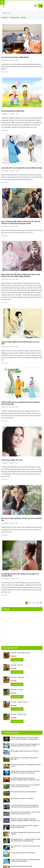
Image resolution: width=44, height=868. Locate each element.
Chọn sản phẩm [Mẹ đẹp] (17, 660)
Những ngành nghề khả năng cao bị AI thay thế (25, 751)
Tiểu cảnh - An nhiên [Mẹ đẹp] (17, 690)
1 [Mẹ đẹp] (27, 603)
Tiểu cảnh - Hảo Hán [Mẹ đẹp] (17, 665)
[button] (36, 6)
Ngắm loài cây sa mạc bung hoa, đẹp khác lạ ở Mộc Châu (24, 759)
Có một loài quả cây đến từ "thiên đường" (23, 853)
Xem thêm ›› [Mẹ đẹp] (5, 72)
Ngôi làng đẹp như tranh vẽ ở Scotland (22, 798)
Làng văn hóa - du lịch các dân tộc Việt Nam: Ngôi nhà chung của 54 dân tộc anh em (25, 813)
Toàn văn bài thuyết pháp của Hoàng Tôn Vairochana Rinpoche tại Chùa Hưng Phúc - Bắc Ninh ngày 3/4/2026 (25, 779)
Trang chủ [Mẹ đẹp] (5, 18)
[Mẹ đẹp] (22, 39)
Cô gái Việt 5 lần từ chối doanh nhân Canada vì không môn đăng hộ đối (25, 826)
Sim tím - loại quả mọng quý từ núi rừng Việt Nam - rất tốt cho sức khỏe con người (25, 786)
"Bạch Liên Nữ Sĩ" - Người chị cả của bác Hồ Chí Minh (25, 847)
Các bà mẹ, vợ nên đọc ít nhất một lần (15, 57)
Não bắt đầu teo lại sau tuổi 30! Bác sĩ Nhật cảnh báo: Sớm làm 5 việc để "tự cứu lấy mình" (25, 772)
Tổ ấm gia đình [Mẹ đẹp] (15, 18)
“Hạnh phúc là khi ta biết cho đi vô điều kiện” (24, 792)
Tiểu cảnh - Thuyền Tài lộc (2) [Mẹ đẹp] (19, 702)
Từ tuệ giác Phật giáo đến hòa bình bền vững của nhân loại (25, 833)
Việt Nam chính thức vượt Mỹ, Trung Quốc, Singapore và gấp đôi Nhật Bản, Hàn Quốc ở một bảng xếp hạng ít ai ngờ (25, 820)
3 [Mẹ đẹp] (33, 603)
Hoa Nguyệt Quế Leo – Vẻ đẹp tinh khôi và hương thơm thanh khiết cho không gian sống (25, 840)
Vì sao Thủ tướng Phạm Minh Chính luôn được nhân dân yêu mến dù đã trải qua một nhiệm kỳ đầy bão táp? (25, 806)
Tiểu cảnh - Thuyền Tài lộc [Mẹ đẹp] (18, 714)
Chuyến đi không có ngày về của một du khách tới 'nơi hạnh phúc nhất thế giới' (25, 860)
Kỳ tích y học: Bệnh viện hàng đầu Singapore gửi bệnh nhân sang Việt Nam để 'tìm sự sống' (25, 745)
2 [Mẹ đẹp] (30, 603)
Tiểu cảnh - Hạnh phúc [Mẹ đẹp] (17, 677)
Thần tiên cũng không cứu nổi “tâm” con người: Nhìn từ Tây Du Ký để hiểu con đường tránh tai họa (25, 738)
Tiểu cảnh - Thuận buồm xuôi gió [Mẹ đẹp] (20, 653)
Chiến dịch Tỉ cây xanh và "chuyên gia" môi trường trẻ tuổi (26, 765)
